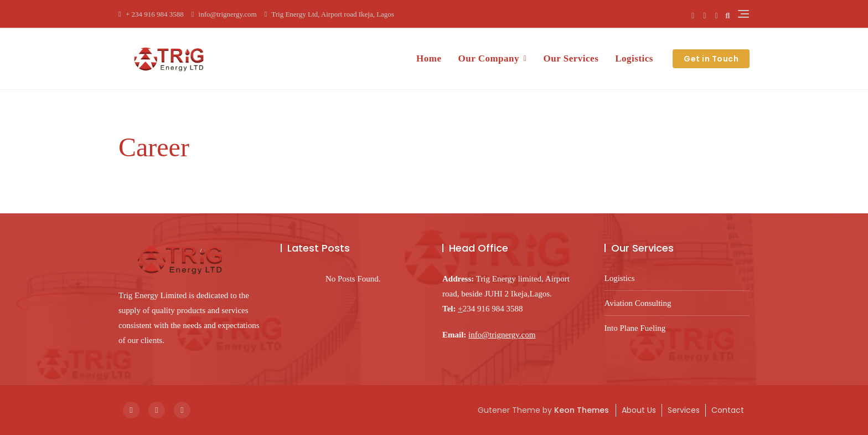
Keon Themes (582, 410)
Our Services (571, 58)
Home (429, 58)
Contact (728, 410)
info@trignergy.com (224, 14)
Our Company (489, 58)
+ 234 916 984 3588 (151, 14)
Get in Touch (711, 59)
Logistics (634, 58)
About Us (639, 410)
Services (684, 410)
